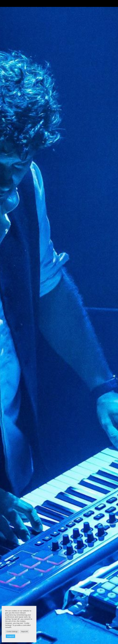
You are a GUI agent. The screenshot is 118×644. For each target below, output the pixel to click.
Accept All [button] (10, 636)
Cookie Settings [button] (12, 631)
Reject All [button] (24, 631)
